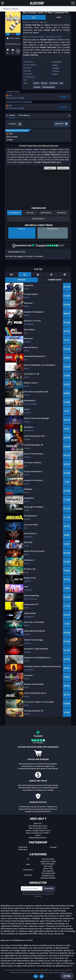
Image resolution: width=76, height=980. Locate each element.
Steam (55, 74)
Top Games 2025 (48, 873)
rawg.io (55, 65)
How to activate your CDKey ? (38, 833)
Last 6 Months (46, 213)
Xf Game (56, 68)
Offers (10, 115)
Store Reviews (48, 871)
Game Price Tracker (48, 861)
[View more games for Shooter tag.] (44, 84)
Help (67, 976)
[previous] (8, 34)
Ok (36, 976)
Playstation (28, 870)
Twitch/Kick (23, 847)
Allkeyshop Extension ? (38, 838)
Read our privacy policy (57, 973)
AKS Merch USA (48, 876)
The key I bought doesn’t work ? (38, 831)
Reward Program (48, 864)
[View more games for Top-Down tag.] (54, 84)
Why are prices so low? (38, 828)
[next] (18, 34)
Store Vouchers (48, 859)
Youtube (53, 847)
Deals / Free (48, 868)
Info (34, 17)
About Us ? (38, 823)
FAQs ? (38, 835)
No (42, 976)
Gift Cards (48, 866)
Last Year (30, 213)
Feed (59, 17)
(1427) (48, 246)
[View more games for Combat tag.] (37, 88)
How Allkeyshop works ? (38, 826)
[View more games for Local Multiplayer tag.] (49, 88)
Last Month (62, 213)
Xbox (28, 864)
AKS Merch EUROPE (48, 878)
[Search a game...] (38, 9)
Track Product (38, 219)
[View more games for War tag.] (61, 84)
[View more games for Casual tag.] (36, 84)
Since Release (14, 213)
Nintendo (28, 875)
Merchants (23, 850)
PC (28, 859)
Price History (22, 115)
